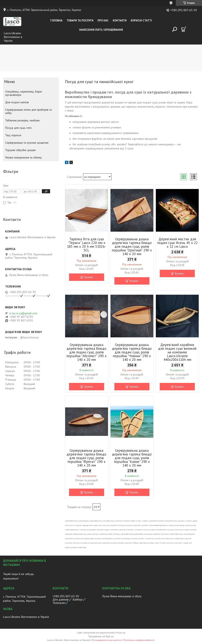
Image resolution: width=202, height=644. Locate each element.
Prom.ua (121, 633)
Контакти (120, 21)
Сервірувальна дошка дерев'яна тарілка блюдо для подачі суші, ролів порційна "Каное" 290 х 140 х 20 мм (132, 458)
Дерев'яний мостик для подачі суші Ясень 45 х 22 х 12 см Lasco (177, 243)
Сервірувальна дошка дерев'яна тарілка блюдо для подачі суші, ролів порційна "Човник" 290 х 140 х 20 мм (132, 352)
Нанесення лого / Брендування (101, 30)
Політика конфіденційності (139, 640)
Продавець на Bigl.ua (101, 636)
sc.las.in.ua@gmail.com (23, 313)
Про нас (103, 21)
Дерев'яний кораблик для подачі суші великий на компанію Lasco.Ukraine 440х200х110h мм (177, 352)
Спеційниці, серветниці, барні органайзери (23, 93)
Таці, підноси (13, 135)
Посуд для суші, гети (18, 128)
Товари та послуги (80, 21)
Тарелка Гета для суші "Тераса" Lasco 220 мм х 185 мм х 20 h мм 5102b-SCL (86, 245)
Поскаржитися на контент (107, 640)
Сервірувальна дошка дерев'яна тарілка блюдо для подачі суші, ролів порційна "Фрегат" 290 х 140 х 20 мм (86, 458)
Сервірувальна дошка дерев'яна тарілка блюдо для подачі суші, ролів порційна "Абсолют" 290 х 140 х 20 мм (86, 352)
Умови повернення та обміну (23, 157)
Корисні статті (141, 21)
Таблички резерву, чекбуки (22, 120)
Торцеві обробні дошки (20, 150)
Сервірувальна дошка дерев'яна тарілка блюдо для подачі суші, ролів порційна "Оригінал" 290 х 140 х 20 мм (132, 246)
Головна (56, 21)
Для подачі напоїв (17, 102)
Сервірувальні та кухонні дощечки (27, 143)
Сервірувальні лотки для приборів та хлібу (28, 111)
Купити (89, 277)
